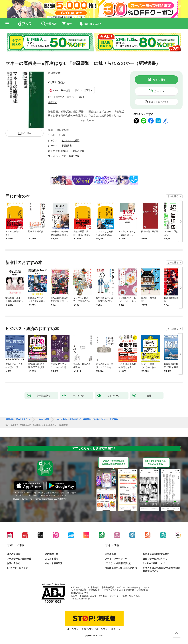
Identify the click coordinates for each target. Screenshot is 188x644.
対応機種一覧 (52, 554)
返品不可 (52, 103)
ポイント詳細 (82, 90)
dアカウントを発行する (81, 629)
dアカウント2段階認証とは (118, 563)
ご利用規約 (110, 554)
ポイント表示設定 (54, 563)
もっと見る (173, 196)
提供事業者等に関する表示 (156, 554)
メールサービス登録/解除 (19, 559)
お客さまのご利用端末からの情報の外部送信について (162, 569)
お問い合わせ (13, 563)
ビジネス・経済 (71, 140)
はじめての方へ (15, 554)
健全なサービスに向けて (155, 559)
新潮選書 (67, 146)
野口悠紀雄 (54, 73)
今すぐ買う (159, 80)
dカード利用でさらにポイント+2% (65, 97)
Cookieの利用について (154, 563)
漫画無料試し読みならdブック (18, 419)
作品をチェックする (159, 102)
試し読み (27, 133)
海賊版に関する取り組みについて (121, 568)
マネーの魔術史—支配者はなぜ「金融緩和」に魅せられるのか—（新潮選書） (87, 419)
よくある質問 (52, 559)
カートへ (159, 91)
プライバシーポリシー (116, 559)
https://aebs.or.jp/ (82, 599)
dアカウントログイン (17, 568)
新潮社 (63, 135)
